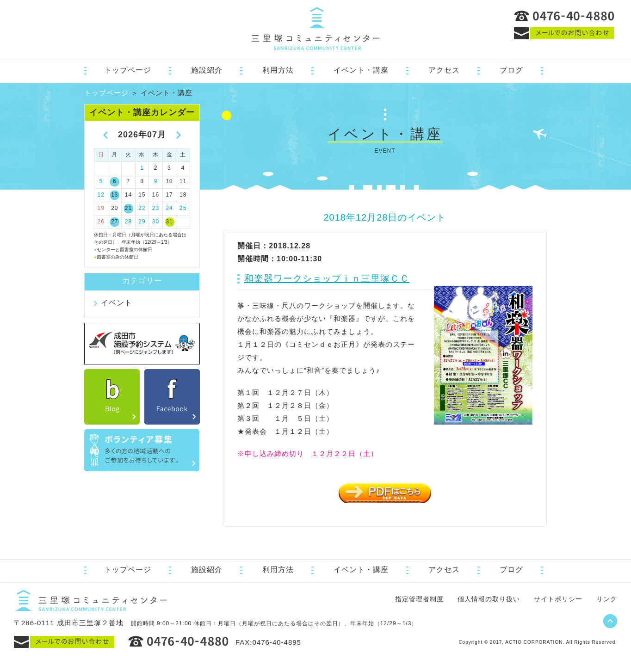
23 (156, 208)
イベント (117, 303)
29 (142, 222)
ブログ (511, 70)
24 (169, 208)
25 (183, 208)
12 (101, 195)
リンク (607, 599)
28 (128, 222)
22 (142, 208)
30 (156, 222)
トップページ (128, 70)
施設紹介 (207, 70)
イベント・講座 (361, 70)
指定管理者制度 (419, 599)
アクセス (444, 70)
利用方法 (278, 70)
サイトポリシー (558, 599)
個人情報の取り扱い (489, 599)
